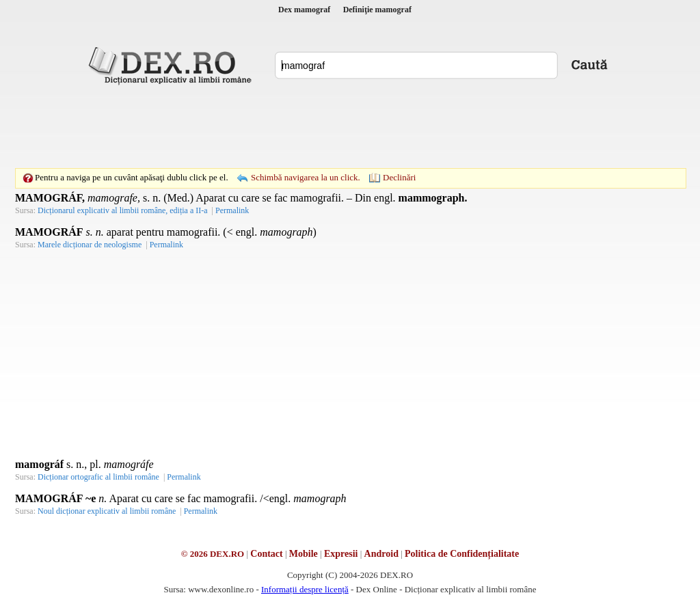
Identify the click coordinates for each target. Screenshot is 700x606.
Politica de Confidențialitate (462, 554)
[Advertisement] (350, 126)
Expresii (341, 554)
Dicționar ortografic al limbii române (98, 477)
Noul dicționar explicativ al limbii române (107, 511)
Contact (266, 554)
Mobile (304, 554)
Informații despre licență (305, 589)
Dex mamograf (304, 10)
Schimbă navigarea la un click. (306, 177)
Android (381, 554)
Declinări (399, 177)
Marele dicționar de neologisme (90, 245)
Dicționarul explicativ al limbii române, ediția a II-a (123, 210)
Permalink (232, 210)
